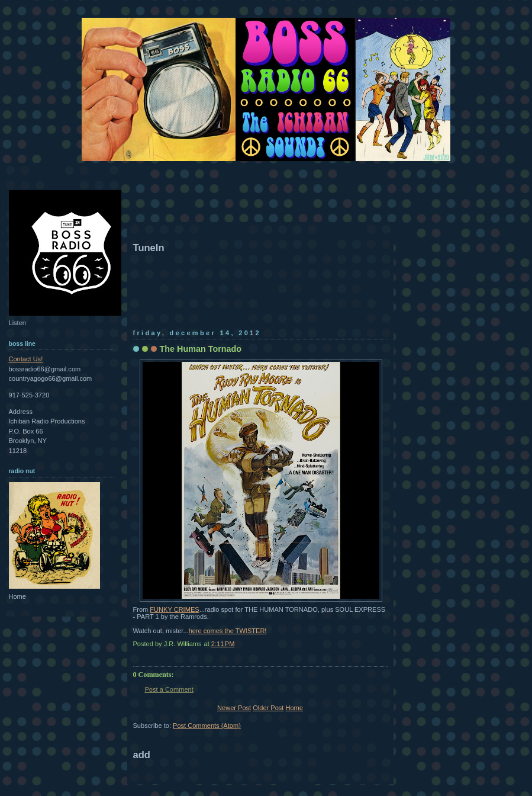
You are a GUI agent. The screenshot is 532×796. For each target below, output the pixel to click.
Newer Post (234, 708)
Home (294, 708)
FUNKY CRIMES (174, 609)
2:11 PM (223, 644)
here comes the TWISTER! (228, 631)
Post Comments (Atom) (207, 726)
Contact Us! (26, 359)
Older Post (268, 708)
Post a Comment (169, 689)
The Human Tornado (201, 349)
